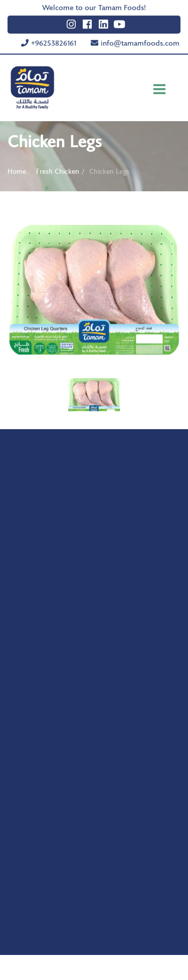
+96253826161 (54, 41)
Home (17, 171)
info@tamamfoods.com (140, 41)
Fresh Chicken (58, 171)
